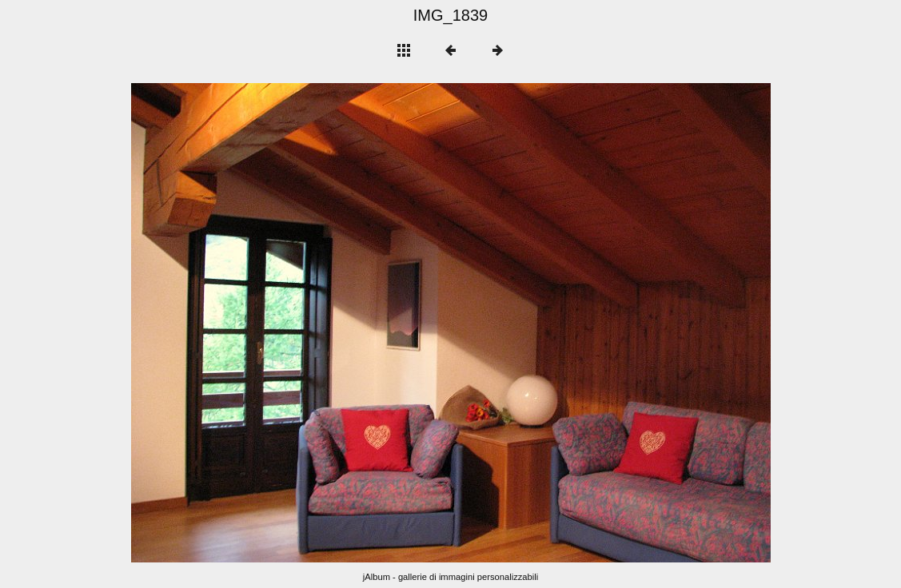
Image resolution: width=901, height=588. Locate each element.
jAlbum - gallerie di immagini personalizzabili (451, 577)
